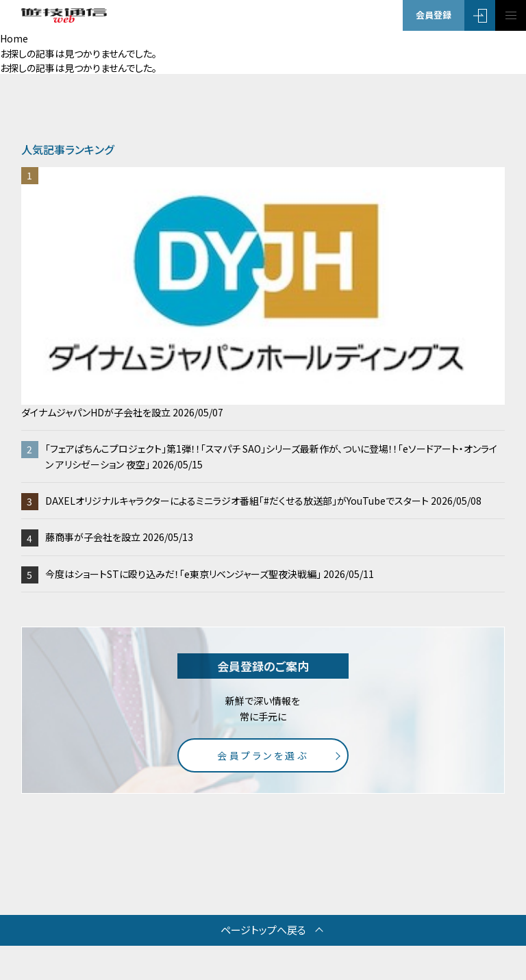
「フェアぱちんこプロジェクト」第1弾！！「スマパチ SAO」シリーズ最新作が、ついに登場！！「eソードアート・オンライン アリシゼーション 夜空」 (271, 456)
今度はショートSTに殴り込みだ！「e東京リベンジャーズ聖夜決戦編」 (210, 574)
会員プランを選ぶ (263, 755)
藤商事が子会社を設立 (119, 537)
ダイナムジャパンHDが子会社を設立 (263, 293)
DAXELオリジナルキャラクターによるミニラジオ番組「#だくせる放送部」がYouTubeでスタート (263, 501)
